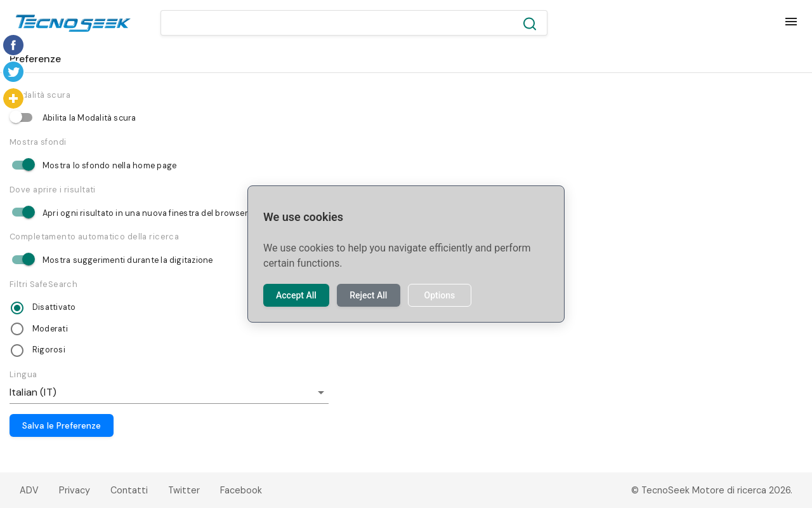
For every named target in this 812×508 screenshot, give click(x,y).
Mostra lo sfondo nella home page (109, 166)
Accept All (296, 295)
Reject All (368, 295)
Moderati (50, 329)
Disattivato (54, 307)
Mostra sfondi (38, 142)
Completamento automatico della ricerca (94, 237)
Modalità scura (40, 95)
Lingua (23, 374)
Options (439, 295)
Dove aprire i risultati (53, 190)
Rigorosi (49, 350)
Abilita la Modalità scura (89, 118)
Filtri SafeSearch (43, 284)
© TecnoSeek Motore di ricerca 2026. (712, 490)
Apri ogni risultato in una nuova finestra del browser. (146, 213)
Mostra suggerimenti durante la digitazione (128, 260)
